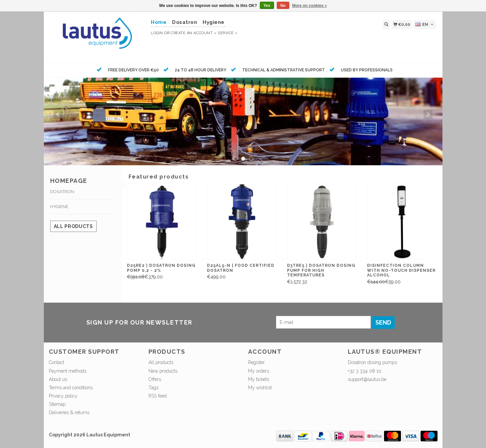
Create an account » (194, 33)
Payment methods (68, 371)
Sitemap (57, 404)
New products (163, 371)
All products (73, 226)
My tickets (259, 379)
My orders (259, 371)
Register (256, 362)
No (283, 6)
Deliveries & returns (69, 412)
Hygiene (214, 22)
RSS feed (158, 396)
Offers (155, 379)
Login (157, 33)
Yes (267, 6)
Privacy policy (63, 396)
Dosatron (185, 22)
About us (58, 379)
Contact (56, 362)
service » (228, 33)
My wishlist (260, 388)
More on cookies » (309, 6)
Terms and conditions (71, 388)
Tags (153, 388)
